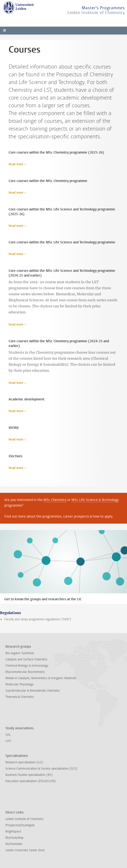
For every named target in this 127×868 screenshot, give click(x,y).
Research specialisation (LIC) (24, 762)
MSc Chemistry (55, 500)
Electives (15, 456)
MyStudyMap (14, 838)
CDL (8, 735)
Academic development (27, 399)
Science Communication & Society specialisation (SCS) (41, 769)
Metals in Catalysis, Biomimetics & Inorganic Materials (41, 678)
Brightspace (13, 831)
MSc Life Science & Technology (95, 500)
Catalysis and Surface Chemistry (26, 659)
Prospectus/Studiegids (20, 825)
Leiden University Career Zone (25, 850)
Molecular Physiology (19, 684)
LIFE (8, 741)
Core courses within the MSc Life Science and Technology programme (62, 242)
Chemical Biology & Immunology (27, 666)
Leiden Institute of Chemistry (96, 13)
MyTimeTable (14, 844)
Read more (16, 164)
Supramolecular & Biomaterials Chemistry (33, 691)
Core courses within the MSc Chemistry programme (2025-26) (56, 152)
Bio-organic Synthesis (20, 653)
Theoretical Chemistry (20, 697)
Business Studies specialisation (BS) (29, 775)
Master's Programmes (103, 8)
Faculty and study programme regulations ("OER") (38, 619)
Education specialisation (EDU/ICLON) (31, 781)
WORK (14, 428)
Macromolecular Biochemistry (25, 672)
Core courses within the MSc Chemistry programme (48, 181)
